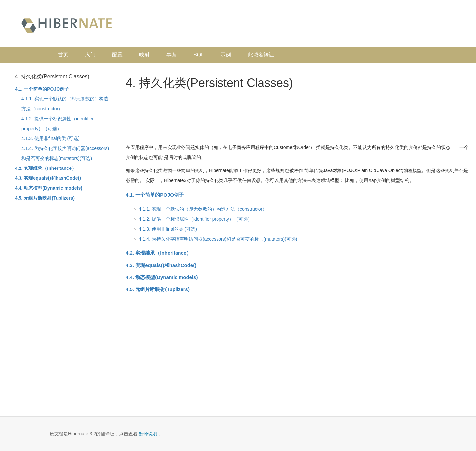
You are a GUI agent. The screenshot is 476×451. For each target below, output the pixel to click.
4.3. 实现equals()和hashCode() (48, 178)
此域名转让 (261, 55)
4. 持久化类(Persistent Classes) (52, 76)
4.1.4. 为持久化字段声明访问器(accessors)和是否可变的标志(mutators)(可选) (218, 239)
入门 (90, 55)
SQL (199, 55)
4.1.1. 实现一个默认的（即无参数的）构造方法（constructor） (203, 209)
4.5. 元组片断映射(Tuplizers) (45, 198)
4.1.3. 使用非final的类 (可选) (51, 138)
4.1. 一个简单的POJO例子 (42, 89)
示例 (226, 55)
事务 (172, 55)
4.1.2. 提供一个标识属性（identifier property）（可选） (196, 219)
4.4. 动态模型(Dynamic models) (49, 188)
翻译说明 (148, 434)
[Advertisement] (339, 25)
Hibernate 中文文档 (66, 25)
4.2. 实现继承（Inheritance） (46, 168)
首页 (63, 55)
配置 (117, 55)
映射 (144, 55)
